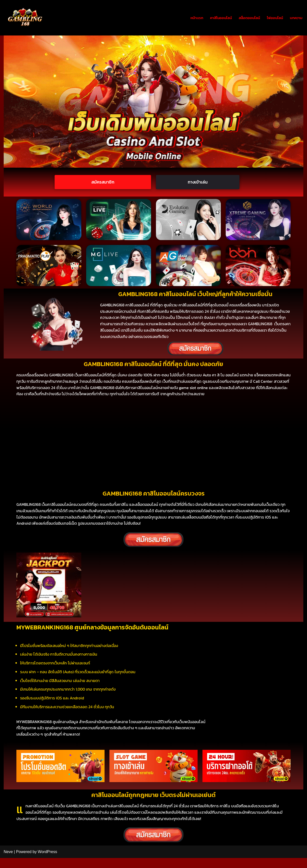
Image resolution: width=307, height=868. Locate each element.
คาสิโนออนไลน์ (217, 18)
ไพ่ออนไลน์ (273, 18)
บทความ (296, 18)
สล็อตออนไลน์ (247, 18)
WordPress (47, 862)
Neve (8, 862)
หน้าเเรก (192, 18)
